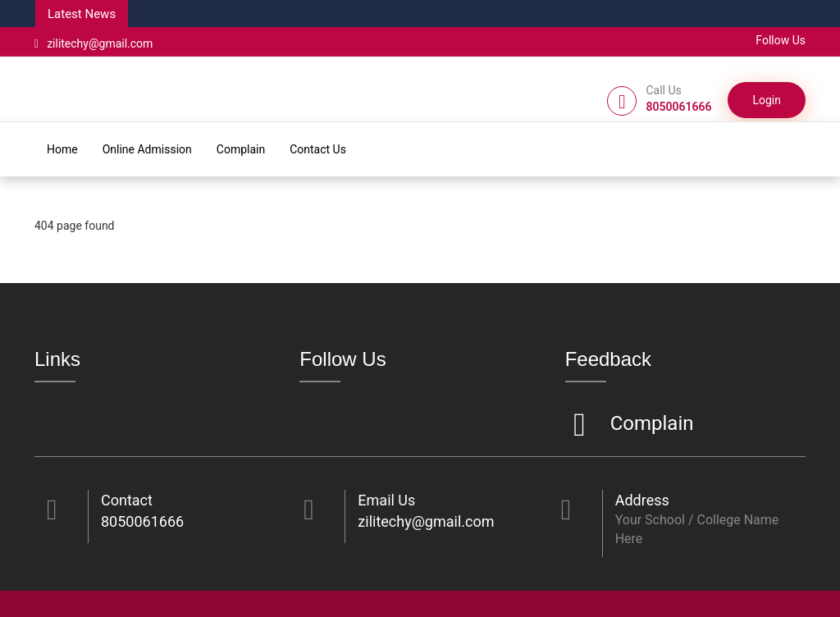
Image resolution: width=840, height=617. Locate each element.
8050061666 (142, 521)
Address (642, 500)
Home (62, 149)
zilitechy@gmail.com (94, 43)
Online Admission (147, 149)
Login (767, 100)
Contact (127, 500)
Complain (241, 149)
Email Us (386, 500)
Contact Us (318, 149)
